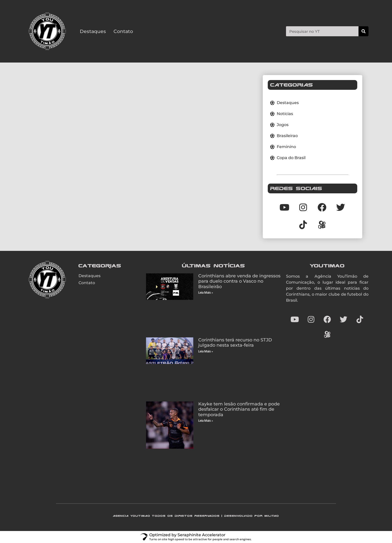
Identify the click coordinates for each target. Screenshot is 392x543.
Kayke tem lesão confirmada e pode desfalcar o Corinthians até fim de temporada (239, 409)
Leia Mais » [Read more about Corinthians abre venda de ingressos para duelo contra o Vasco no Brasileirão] (206, 293)
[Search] (363, 31)
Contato (123, 31)
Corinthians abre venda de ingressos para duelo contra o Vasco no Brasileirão (239, 281)
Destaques (93, 31)
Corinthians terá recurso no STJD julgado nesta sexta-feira (235, 343)
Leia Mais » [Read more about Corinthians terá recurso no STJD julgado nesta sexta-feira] (206, 351)
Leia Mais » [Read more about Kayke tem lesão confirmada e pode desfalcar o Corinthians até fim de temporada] (206, 421)
